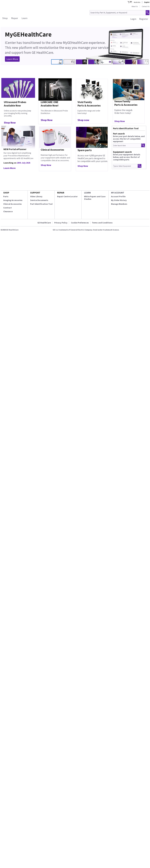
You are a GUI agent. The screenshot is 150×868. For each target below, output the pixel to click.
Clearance (8, 211)
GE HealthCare (44, 223)
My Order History (119, 200)
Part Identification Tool (41, 204)
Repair (15, 18)
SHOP (6, 193)
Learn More (12, 59)
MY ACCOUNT (118, 193)
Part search (119, 134)
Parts (6, 197)
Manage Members (119, 204)
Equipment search (122, 152)
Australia (137, 2)
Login (133, 19)
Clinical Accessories (12, 204)
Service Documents (39, 200)
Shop (5, 18)
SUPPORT (35, 193)
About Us (135, 6)
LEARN (87, 193)
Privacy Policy (61, 223)
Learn (24, 18)
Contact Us (146, 6)
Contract (7, 208)
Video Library (36, 197)
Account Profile (118, 197)
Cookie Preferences (80, 223)
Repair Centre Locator (67, 197)
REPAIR (61, 193)
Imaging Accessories (13, 200)
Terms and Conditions (102, 223)
